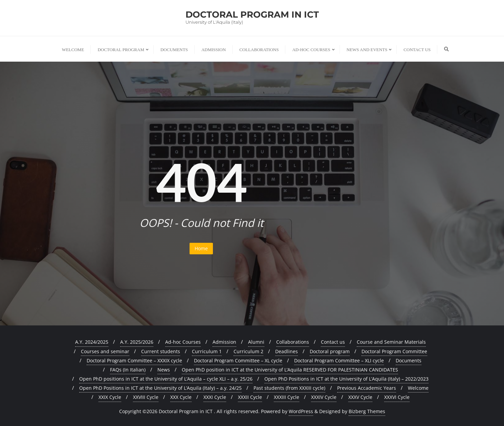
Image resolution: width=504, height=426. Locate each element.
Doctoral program (330, 351)
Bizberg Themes (367, 411)
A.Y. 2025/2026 (137, 342)
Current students (161, 351)
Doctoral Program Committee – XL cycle (238, 360)
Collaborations (293, 342)
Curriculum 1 (207, 351)
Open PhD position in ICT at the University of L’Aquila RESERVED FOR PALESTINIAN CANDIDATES (290, 370)
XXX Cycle (181, 397)
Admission (224, 342)
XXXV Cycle (360, 397)
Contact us (333, 342)
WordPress (301, 411)
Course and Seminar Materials (391, 342)
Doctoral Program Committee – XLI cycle (339, 360)
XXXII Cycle (250, 397)
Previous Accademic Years (367, 388)
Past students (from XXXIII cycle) (289, 388)
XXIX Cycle (110, 397)
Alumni (256, 342)
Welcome (418, 388)
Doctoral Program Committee (394, 351)
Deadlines (287, 351)
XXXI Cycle (215, 397)
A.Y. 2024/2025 (92, 342)
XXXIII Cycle (287, 397)
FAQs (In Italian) (128, 370)
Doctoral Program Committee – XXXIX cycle (134, 360)
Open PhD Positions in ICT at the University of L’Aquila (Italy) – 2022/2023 (346, 379)
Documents (409, 360)
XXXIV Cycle (324, 397)
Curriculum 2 (248, 351)
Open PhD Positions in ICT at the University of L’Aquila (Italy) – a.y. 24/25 (160, 388)
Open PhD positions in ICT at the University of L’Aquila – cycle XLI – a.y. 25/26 (166, 379)
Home (201, 248)
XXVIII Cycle (146, 397)
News (164, 370)
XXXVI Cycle (397, 397)
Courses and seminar (105, 351)
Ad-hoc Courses (183, 342)
